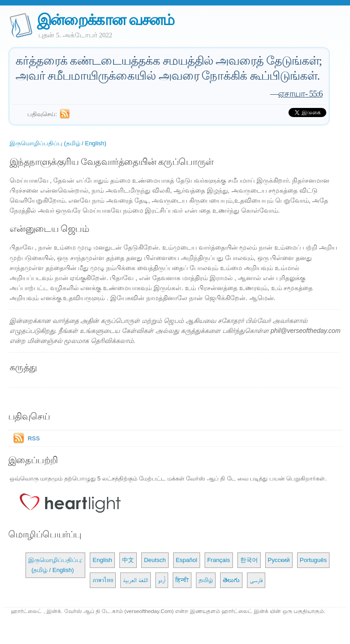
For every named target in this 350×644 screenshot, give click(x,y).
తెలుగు (231, 580)
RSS (34, 438)
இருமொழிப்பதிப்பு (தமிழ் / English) (58, 143)
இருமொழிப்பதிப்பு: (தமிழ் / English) (56, 565)
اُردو (162, 580)
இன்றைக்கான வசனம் (106, 20)
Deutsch (155, 560)
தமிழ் (206, 580)
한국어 (249, 560)
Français (219, 560)
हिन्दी (182, 580)
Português (313, 560)
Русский (279, 560)
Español (187, 560)
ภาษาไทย (103, 580)
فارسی (256, 580)
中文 (128, 560)
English (102, 560)
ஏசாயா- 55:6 (300, 94)
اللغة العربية (136, 580)
